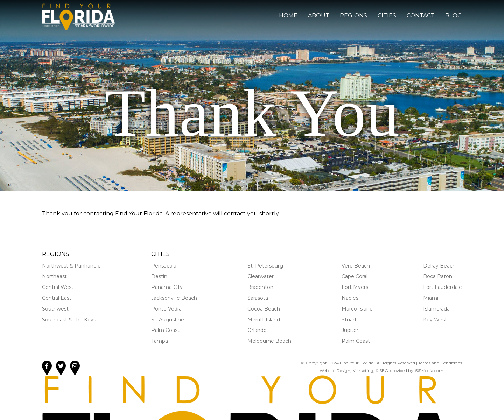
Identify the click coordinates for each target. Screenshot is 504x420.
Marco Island (357, 309)
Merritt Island (264, 320)
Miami (431, 298)
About (319, 16)
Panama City (167, 287)
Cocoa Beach (264, 309)
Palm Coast (165, 330)
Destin (159, 276)
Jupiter (350, 330)
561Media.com (429, 371)
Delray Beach (439, 266)
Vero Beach (356, 266)
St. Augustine (168, 320)
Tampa (160, 341)
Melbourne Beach (269, 341)
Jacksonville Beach (174, 298)
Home (288, 16)
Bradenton (260, 287)
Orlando (257, 330)
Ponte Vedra (166, 309)
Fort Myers (355, 287)
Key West (435, 320)
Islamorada (436, 309)
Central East (57, 298)
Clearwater (261, 276)
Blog (454, 16)
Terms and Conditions (440, 363)
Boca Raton (438, 276)
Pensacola (164, 266)
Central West (58, 287)
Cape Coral (355, 276)
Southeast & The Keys (69, 320)
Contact (421, 16)
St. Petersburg (265, 266)
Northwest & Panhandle (71, 266)
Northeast (54, 276)
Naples (350, 298)
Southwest (55, 309)
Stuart (349, 320)
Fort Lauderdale (443, 287)
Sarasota (258, 298)
